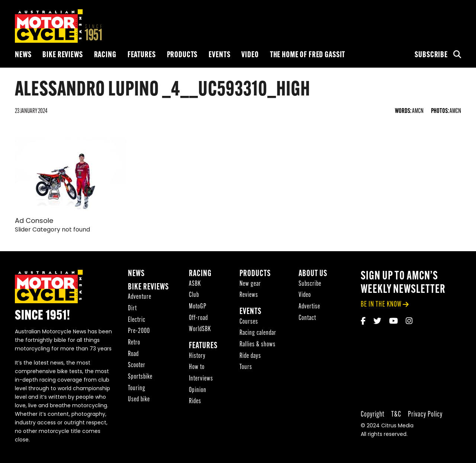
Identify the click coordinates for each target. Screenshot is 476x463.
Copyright (373, 415)
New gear (250, 284)
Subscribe (431, 55)
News (23, 55)
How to (197, 367)
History (197, 356)
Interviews (201, 379)
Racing (105, 55)
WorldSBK (200, 329)
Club (194, 295)
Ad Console (34, 221)
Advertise (309, 307)
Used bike (139, 400)
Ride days (250, 356)
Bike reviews (62, 55)
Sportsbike (140, 377)
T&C (396, 415)
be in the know (381, 305)
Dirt (132, 309)
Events (219, 55)
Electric (137, 320)
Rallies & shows (258, 345)
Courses (249, 322)
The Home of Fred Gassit (308, 55)
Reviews (249, 295)
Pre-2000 (139, 331)
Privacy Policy (425, 415)
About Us (313, 274)
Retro (134, 343)
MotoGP (198, 307)
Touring (137, 388)
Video (250, 55)
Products (182, 55)
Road (133, 354)
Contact (307, 318)
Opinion (198, 390)
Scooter (137, 365)
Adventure (140, 297)
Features (142, 55)
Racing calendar (258, 333)
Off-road (198, 318)
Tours (246, 367)
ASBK (195, 284)
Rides (195, 402)
